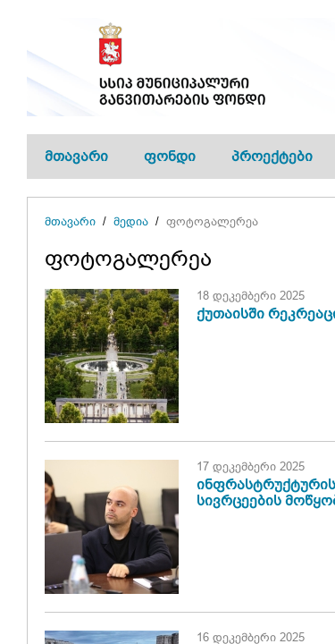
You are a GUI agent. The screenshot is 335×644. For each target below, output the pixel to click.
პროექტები (272, 156)
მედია (131, 221)
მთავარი (76, 156)
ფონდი (170, 156)
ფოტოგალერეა (212, 221)
